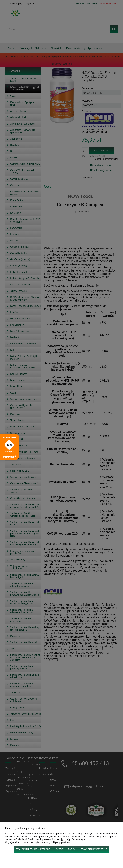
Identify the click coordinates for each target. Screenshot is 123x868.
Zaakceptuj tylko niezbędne (33, 849)
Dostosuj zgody (65, 849)
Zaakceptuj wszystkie (94, 849)
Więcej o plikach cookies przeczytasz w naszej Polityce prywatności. (38, 842)
